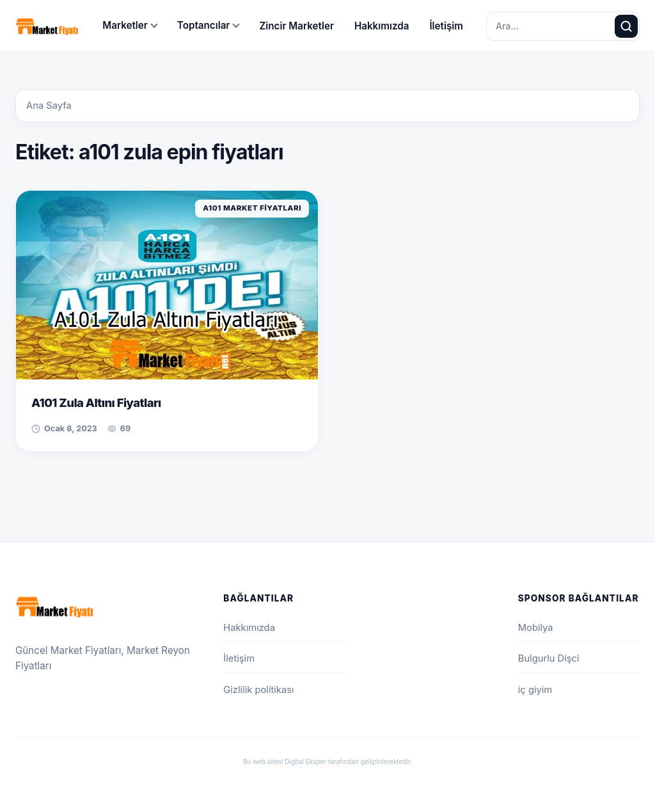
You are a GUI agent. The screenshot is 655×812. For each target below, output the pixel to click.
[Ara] (626, 26)
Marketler (125, 25)
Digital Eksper (305, 761)
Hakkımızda (382, 26)
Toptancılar (204, 25)
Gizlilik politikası (258, 690)
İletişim (446, 26)
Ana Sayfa (49, 106)
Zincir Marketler (296, 26)
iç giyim (535, 690)
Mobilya (536, 628)
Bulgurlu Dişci (549, 658)
